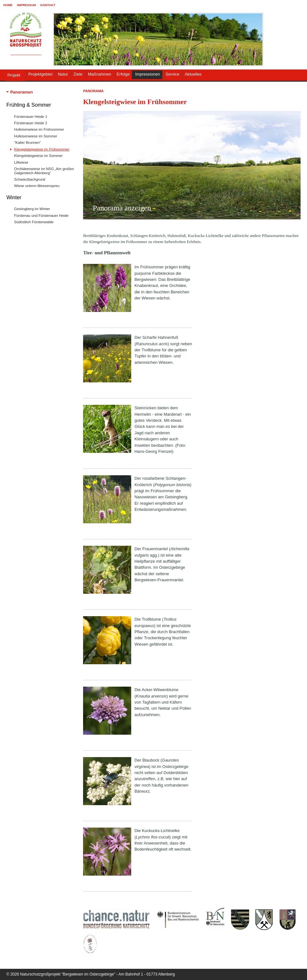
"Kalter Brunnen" (27, 143)
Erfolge (123, 74)
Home (8, 5)
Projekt (14, 75)
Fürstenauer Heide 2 (31, 123)
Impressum (26, 5)
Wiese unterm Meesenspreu (37, 186)
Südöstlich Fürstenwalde (34, 222)
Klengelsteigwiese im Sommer (38, 156)
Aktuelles (193, 74)
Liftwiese (21, 162)
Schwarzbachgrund (30, 179)
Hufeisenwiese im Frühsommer (39, 129)
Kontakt (48, 5)
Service (172, 74)
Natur (63, 74)
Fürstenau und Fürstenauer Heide (41, 216)
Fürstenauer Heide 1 (31, 117)
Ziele (78, 74)
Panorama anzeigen (122, 208)
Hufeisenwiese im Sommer (36, 136)
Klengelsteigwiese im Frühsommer (42, 149)
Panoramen (21, 92)
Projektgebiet (40, 74)
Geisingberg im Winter (32, 209)
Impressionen (147, 74)
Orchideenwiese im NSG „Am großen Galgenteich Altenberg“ (44, 171)
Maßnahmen (99, 74)
